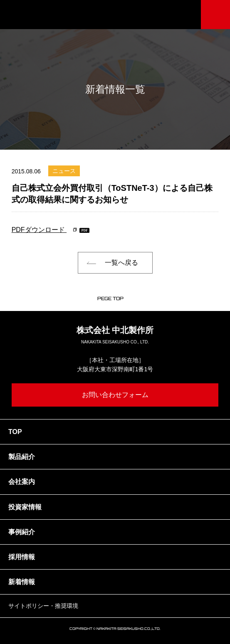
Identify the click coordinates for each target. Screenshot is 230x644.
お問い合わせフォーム (115, 395)
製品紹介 (22, 457)
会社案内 (22, 482)
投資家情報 (25, 507)
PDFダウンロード (39, 230)
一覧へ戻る (121, 263)
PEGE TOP (110, 299)
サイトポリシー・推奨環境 (43, 606)
